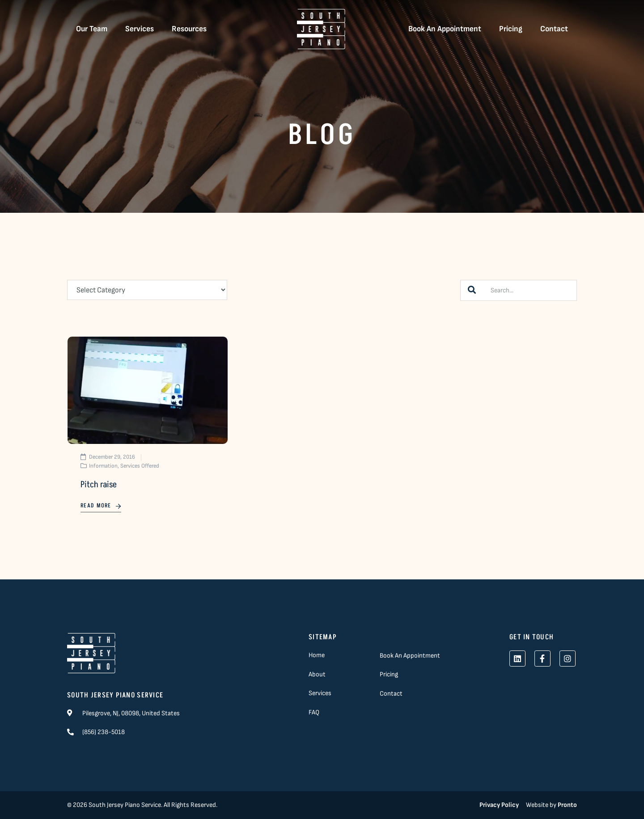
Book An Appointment (445, 29)
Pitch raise (99, 485)
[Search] (472, 290)
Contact (554, 29)
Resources (189, 29)
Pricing (511, 29)
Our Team (92, 29)
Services (140, 29)
